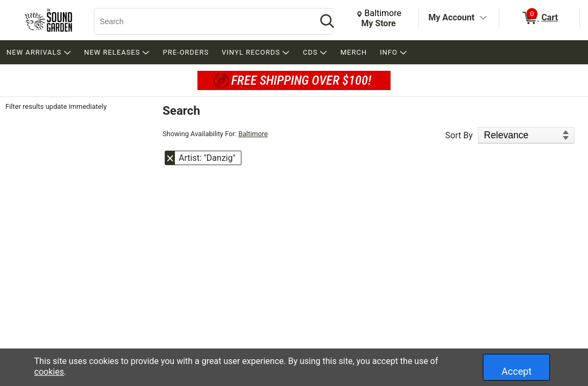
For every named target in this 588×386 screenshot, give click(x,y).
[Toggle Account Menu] (483, 18)
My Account (452, 17)
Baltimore (253, 134)
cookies (49, 372)
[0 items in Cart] (539, 18)
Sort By (459, 135)
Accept (517, 371)
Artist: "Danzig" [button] (207, 158)
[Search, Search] (200, 21)
